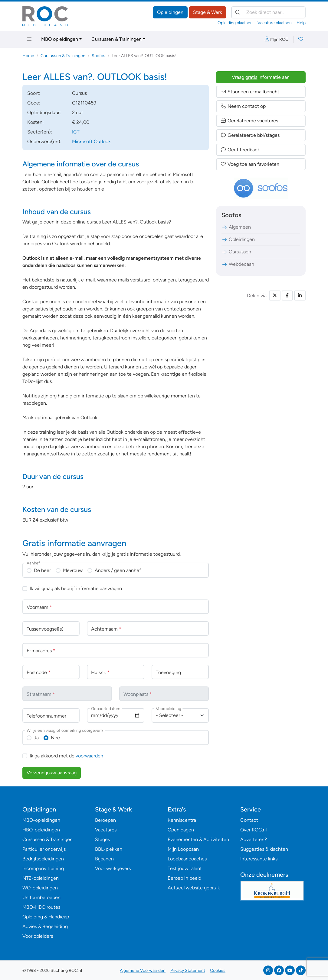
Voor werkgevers (113, 868)
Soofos (98, 56)
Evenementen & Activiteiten (198, 839)
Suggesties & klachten (264, 849)
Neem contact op (243, 106)
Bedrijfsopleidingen (43, 859)
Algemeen (236, 227)
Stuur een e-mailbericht (250, 92)
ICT (76, 132)
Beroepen (105, 820)
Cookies (218, 970)
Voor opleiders (38, 936)
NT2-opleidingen (41, 878)
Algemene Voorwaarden (143, 970)
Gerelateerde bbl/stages (250, 135)
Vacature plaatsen (275, 23)
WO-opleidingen (40, 888)
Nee (55, 738)
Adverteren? (254, 839)
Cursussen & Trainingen (116, 39)
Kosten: (35, 122)
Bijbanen (104, 859)
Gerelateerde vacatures (249, 121)
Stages (102, 839)
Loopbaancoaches (187, 859)
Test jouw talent (185, 868)
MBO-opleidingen (41, 820)
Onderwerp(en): (44, 141)
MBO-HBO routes (41, 907)
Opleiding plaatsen (235, 23)
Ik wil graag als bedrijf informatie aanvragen (76, 588)
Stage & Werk (208, 12)
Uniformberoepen (41, 897)
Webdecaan (238, 264)
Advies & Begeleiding (45, 926)
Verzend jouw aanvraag (52, 773)
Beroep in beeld (184, 878)
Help (301, 23)
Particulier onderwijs (44, 849)
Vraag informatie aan (261, 77)
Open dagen (181, 830)
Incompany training (43, 868)
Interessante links (259, 859)
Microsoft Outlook (91, 141)
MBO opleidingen (60, 39)
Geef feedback (240, 150)
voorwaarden (89, 756)
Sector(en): (40, 132)
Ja (36, 738)
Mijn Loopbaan (183, 849)
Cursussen (236, 252)
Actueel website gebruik (194, 888)
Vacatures (106, 830)
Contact (249, 820)
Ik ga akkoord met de (66, 756)
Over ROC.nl (253, 830)
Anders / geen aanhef (118, 570)
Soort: (34, 93)
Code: (34, 103)
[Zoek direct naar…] (268, 12)
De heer (42, 570)
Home (28, 56)
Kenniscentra (182, 820)
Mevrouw (73, 570)
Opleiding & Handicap (46, 917)
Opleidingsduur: (44, 112)
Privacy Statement (188, 970)
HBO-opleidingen (41, 830)
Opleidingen (170, 12)
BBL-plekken (109, 849)
